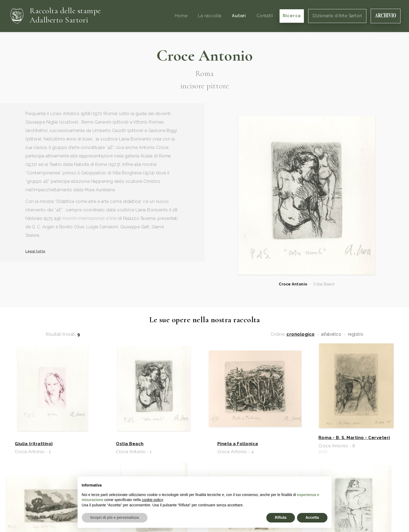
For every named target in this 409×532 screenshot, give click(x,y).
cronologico (301, 334)
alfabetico (331, 334)
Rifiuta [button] (281, 517)
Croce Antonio (293, 284)
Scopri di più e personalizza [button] (115, 517)
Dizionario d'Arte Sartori (337, 16)
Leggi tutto (35, 251)
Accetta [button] (312, 517)
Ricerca (292, 16)
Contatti (265, 16)
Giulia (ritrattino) (34, 444)
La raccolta (210, 16)
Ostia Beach (130, 444)
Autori (239, 16)
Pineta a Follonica (238, 444)
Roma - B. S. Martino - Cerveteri (354, 438)
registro (356, 334)
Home (181, 16)
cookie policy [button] (152, 500)
